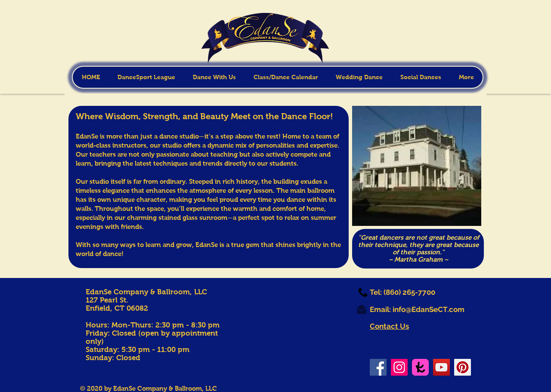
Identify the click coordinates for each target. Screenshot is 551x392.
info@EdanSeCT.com (429, 309)
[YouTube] (441, 367)
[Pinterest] (463, 367)
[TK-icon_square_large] (420, 367)
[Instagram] (399, 367)
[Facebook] (378, 367)
